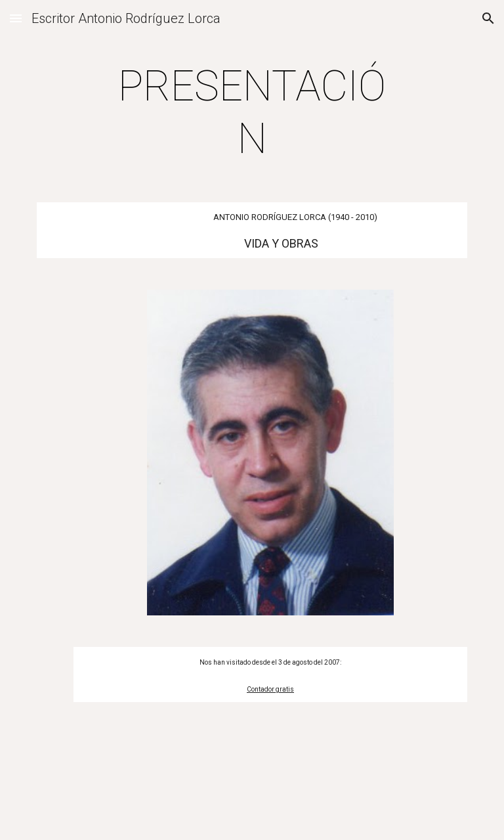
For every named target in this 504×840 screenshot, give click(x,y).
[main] (252, 113)
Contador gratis (270, 689)
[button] (16, 18)
